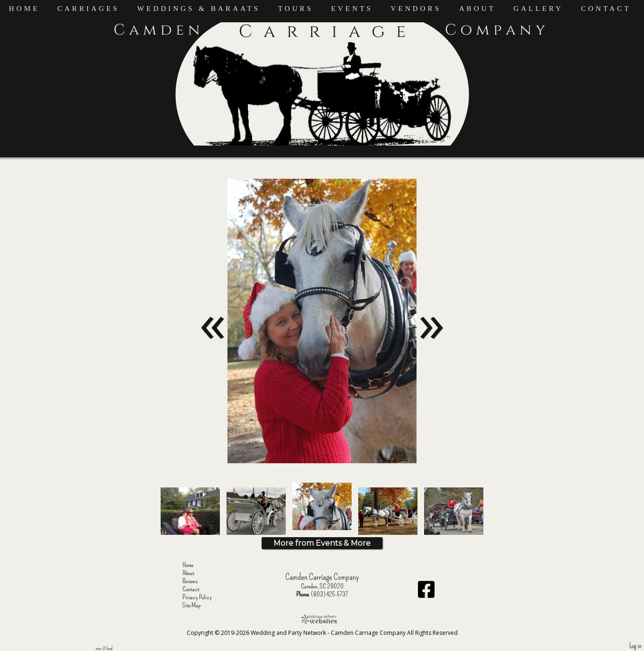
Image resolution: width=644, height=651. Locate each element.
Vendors (416, 8)
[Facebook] (426, 593)
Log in (635, 646)
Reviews (197, 581)
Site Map (199, 605)
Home (24, 8)
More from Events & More (322, 543)
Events (352, 8)
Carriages (88, 8)
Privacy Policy (204, 597)
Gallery (538, 8)
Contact (606, 8)
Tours (296, 8)
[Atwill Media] (322, 619)
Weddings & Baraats (199, 8)
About (477, 8)
